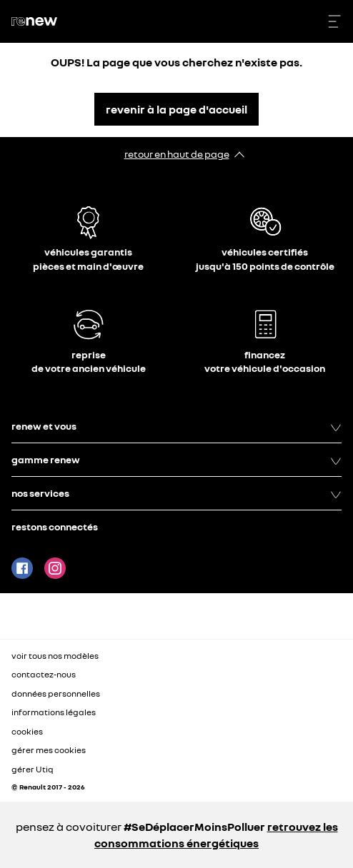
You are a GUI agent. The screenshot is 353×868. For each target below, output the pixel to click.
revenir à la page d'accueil (176, 109)
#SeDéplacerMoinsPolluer (194, 827)
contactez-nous (44, 674)
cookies (27, 731)
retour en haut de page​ (177, 154)
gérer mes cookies (49, 750)
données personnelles (56, 693)
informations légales (54, 712)
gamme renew (176, 460)
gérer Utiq (33, 769)
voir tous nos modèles (55, 656)
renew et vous (176, 426)
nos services (176, 493)
